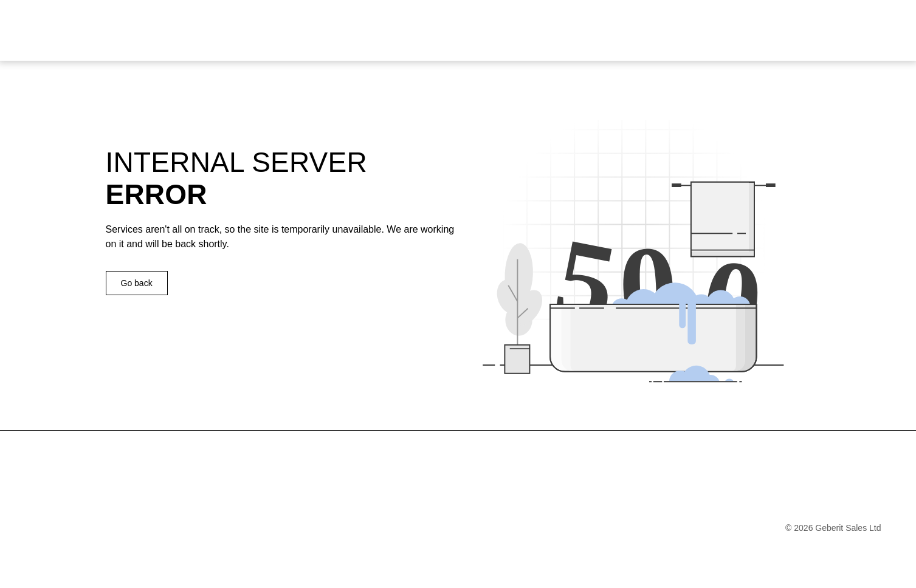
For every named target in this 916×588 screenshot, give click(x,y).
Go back (137, 283)
